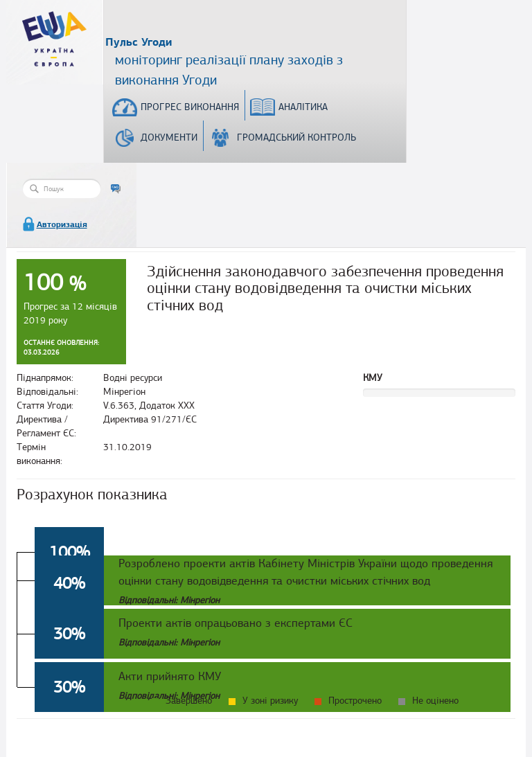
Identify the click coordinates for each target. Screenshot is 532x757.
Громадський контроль (296, 137)
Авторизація (62, 224)
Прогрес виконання (190, 107)
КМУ (373, 378)
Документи (169, 137)
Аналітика (303, 107)
